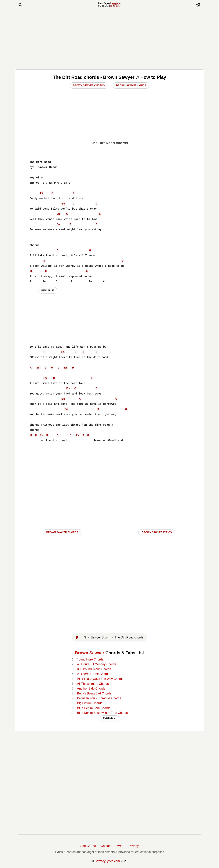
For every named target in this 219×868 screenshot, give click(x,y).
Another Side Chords (91, 688)
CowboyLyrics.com (107, 861)
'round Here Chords (90, 659)
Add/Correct (88, 846)
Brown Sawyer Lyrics (131, 85)
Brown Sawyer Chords (89, 85)
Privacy (134, 846)
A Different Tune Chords (93, 674)
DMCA (120, 846)
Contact (106, 846)
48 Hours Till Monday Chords (97, 664)
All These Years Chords (93, 684)
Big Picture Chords (90, 703)
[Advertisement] (109, 38)
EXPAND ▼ (110, 718)
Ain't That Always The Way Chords (100, 679)
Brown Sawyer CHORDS (62, 532)
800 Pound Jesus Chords (94, 669)
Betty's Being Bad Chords (94, 693)
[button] (20, 5)
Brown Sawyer (90, 653)
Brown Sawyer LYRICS (157, 532)
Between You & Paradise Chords (99, 698)
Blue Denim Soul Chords (94, 708)
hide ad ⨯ (48, 290)
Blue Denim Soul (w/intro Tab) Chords (102, 713)
